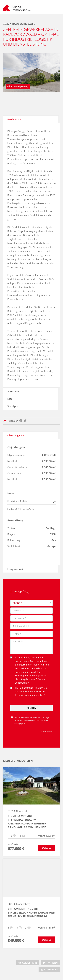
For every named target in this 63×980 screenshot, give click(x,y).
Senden (32, 708)
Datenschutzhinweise (30, 692)
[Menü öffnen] (57, 7)
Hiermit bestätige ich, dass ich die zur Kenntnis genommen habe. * (29, 692)
